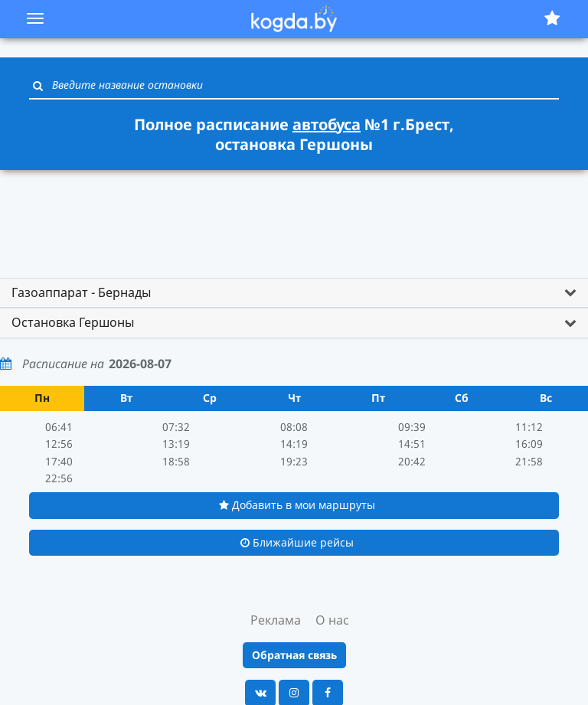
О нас (332, 620)
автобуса (327, 124)
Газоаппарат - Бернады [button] (81, 292)
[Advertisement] (294, 217)
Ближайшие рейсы (297, 542)
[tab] (294, 293)
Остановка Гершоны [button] (73, 322)
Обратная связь (294, 655)
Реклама (276, 620)
